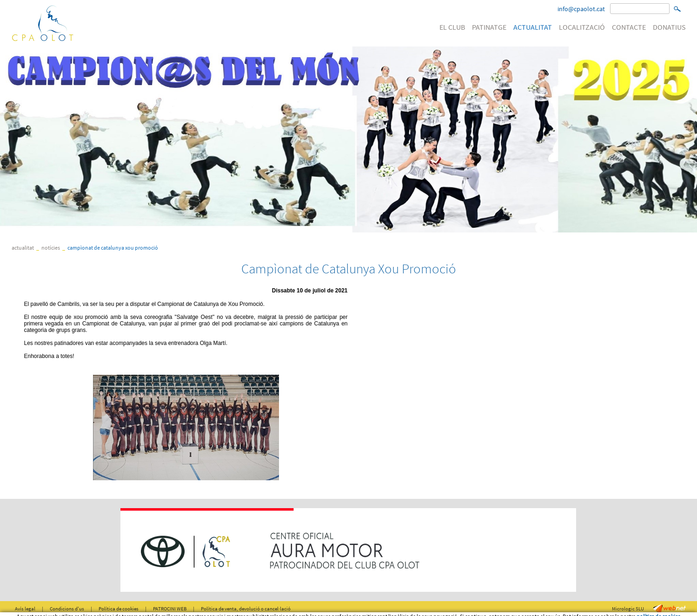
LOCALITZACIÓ (582, 27)
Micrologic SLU (628, 609)
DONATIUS (669, 27)
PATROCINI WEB (170, 609)
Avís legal (25, 609)
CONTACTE (629, 27)
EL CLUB (452, 27)
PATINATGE (489, 27)
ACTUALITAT (533, 27)
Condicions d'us (67, 609)
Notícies (51, 248)
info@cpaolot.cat (581, 9)
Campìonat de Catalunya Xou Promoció (113, 248)
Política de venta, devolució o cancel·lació (246, 609)
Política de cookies (119, 609)
